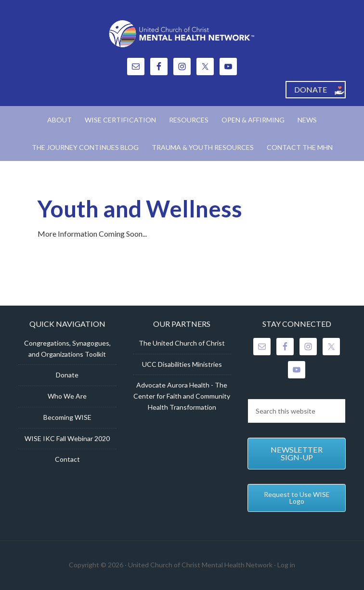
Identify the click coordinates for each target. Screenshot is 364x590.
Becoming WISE (67, 417)
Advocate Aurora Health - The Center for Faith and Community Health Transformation (182, 396)
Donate (67, 375)
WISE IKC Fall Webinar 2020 (67, 438)
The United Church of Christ (182, 343)
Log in (286, 565)
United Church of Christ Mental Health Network (182, 34)
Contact (67, 459)
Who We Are (67, 396)
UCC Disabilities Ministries (182, 364)
